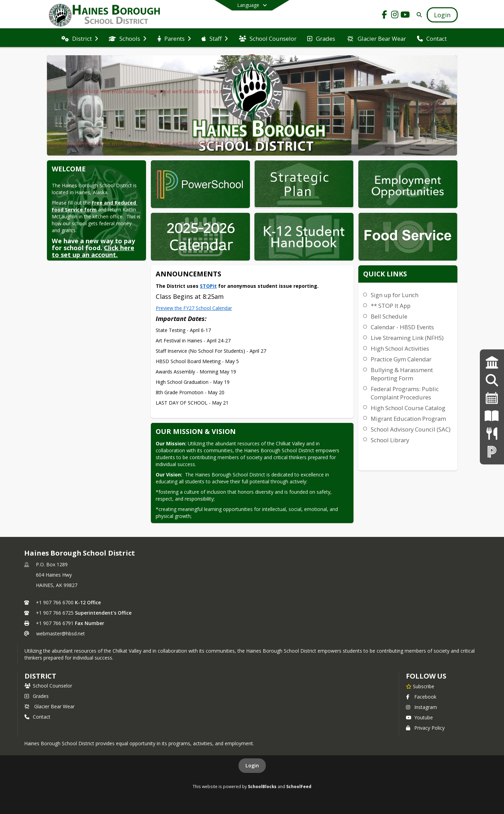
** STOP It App (391, 306)
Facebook (421, 697)
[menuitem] (80, 38)
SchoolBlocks (262, 786)
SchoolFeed (299, 786)
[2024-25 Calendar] (492, 398)
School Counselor (48, 686)
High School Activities (400, 348)
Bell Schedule (389, 316)
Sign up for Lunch (395, 295)
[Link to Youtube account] (405, 16)
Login (252, 765)
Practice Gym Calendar (401, 359)
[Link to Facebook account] (385, 16)
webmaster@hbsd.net (61, 633)
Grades (37, 696)
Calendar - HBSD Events (402, 327)
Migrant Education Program (408, 419)
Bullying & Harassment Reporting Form (402, 374)
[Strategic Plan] (492, 363)
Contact (37, 717)
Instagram (421, 707)
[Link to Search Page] (418, 15)
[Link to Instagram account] (395, 16)
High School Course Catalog (408, 408)
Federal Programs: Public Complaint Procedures (405, 393)
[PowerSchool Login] (492, 451)
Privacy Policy (425, 728)
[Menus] (492, 433)
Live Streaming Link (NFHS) (407, 338)
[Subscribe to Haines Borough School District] (420, 686)
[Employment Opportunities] (492, 380)
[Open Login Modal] (442, 15)
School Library (390, 440)
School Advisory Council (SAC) (411, 429)
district (40, 676)
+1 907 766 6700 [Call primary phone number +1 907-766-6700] (55, 602)
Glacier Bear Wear (50, 706)
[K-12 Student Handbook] (492, 416)
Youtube (419, 717)
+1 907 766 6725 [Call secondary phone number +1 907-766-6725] (55, 613)
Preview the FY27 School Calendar (194, 308)
